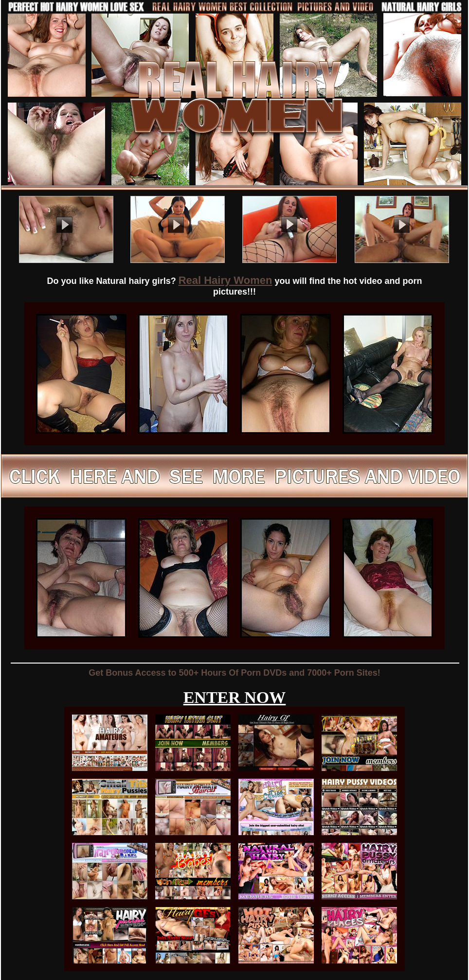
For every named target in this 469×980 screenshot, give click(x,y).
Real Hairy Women (225, 280)
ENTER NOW (235, 697)
